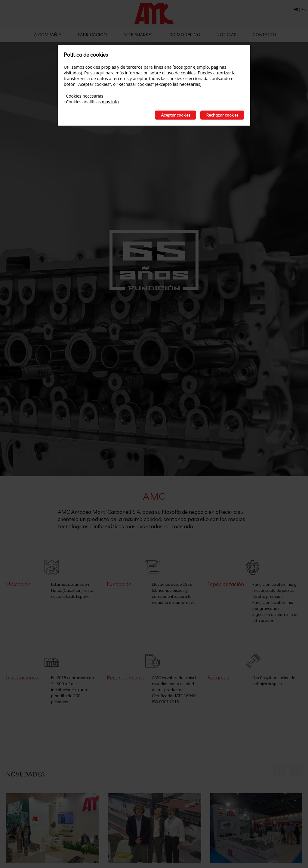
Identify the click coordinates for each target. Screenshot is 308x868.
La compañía (47, 35)
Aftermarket (138, 35)
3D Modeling (185, 35)
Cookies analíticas (83, 102)
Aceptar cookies (176, 115)
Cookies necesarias (85, 96)
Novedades (25, 774)
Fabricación (92, 35)
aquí (100, 73)
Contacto (265, 35)
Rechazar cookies (222, 115)
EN (304, 10)
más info (110, 102)
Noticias (226, 35)
